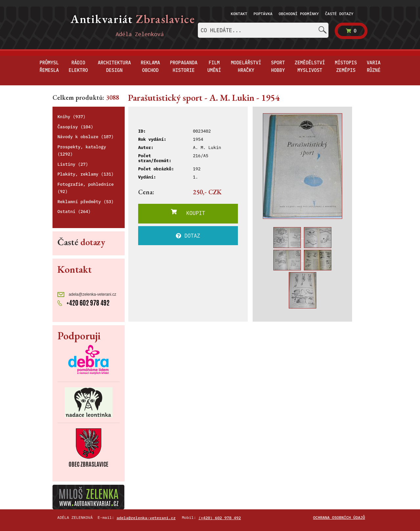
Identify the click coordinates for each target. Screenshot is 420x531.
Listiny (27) (73, 164)
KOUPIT (188, 213)
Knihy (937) (72, 117)
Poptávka (263, 14)
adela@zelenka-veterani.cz (87, 295)
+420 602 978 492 (84, 302)
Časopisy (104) (75, 127)
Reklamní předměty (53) (86, 202)
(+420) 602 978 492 (220, 518)
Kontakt (239, 14)
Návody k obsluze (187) (86, 137)
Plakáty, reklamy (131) (86, 174)
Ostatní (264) (74, 212)
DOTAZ (188, 236)
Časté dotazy (339, 14)
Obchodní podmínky (299, 14)
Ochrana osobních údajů (339, 517)
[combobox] (263, 30)
